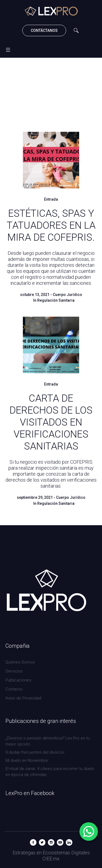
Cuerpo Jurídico (67, 295)
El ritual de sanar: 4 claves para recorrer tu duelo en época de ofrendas (50, 772)
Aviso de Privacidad (23, 698)
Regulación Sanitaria (56, 300)
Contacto (14, 689)
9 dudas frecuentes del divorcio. (35, 752)
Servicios (14, 671)
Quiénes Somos (20, 662)
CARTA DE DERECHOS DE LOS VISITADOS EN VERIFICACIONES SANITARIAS (51, 422)
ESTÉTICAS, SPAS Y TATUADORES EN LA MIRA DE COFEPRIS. (51, 225)
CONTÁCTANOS (44, 30)
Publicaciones (18, 680)
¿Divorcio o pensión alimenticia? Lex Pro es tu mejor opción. (48, 741)
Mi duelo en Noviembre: (28, 760)
